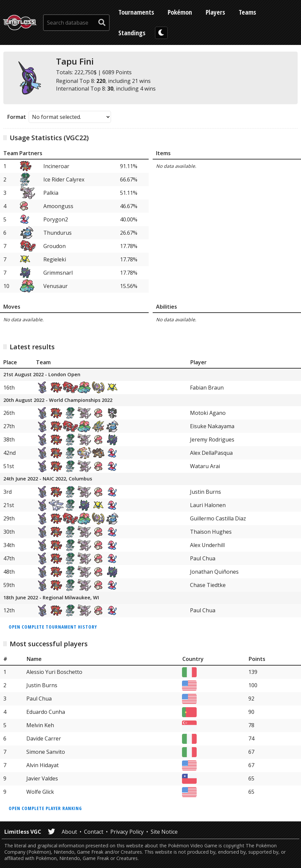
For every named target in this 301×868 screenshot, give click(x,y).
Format (17, 117)
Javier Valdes (42, 778)
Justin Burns (205, 492)
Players (215, 12)
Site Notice (164, 832)
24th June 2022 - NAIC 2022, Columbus (48, 479)
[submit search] (102, 23)
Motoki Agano (208, 413)
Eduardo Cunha (46, 712)
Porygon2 (56, 219)
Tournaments (136, 12)
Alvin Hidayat (42, 765)
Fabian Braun (207, 388)
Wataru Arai (205, 466)
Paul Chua (203, 558)
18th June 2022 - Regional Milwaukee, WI (51, 598)
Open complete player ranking (45, 808)
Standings (132, 33)
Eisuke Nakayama (212, 426)
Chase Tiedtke (208, 585)
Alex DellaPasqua (211, 453)
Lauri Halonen (208, 505)
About (69, 832)
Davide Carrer (44, 738)
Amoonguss (58, 206)
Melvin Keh (40, 725)
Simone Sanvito (46, 752)
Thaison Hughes (211, 532)
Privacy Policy (127, 832)
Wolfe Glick (40, 792)
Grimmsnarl (58, 273)
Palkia (51, 193)
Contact (94, 832)
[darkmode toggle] (161, 33)
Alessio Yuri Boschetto (54, 672)
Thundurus (57, 233)
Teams (247, 12)
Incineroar (56, 166)
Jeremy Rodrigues (212, 439)
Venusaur (55, 286)
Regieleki (55, 259)
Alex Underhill (207, 545)
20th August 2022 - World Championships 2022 (58, 400)
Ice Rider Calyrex (64, 179)
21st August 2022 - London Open (42, 375)
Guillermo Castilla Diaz (218, 518)
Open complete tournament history (53, 627)
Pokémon (180, 12)
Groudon (54, 246)
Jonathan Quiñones (214, 572)
